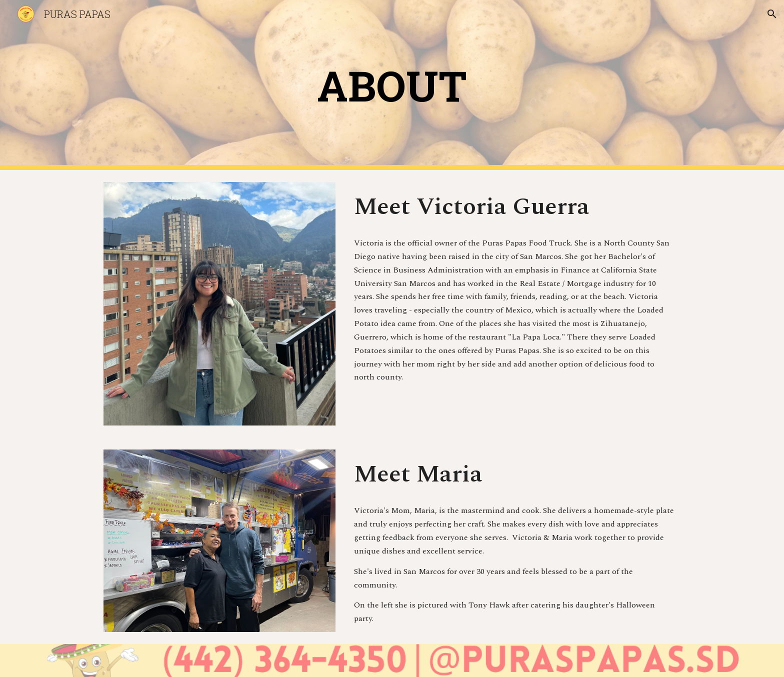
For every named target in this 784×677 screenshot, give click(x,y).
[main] (392, 85)
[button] (772, 14)
